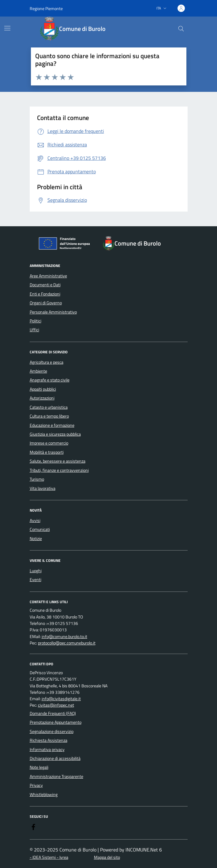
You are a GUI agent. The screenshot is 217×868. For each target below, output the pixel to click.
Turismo (37, 479)
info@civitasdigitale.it (61, 699)
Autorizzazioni (42, 398)
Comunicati (40, 529)
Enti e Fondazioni (45, 294)
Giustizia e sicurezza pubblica (55, 434)
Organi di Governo (46, 303)
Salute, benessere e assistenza (58, 461)
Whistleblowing (44, 795)
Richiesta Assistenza (49, 740)
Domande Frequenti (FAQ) (53, 713)
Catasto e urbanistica (49, 407)
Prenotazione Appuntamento (56, 722)
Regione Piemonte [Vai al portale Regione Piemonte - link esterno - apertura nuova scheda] (46, 8)
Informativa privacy (47, 750)
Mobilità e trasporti (47, 452)
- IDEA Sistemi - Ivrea (49, 857)
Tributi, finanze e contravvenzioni (59, 470)
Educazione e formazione (52, 425)
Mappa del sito (107, 857)
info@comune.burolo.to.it (64, 637)
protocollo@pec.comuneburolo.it (67, 643)
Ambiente (38, 371)
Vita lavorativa (43, 488)
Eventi (36, 580)
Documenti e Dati (45, 285)
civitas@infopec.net (56, 705)
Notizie (36, 539)
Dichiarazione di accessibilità (55, 758)
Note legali (39, 767)
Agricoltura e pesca (47, 362)
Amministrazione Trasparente (56, 776)
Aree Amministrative (48, 276)
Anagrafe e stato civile (50, 380)
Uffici (34, 330)
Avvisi (35, 520)
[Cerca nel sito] (181, 29)
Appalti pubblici (43, 389)
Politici (36, 321)
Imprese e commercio (49, 443)
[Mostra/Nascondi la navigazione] (7, 28)
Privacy (36, 785)
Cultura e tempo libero (49, 416)
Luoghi (36, 571)
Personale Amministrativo (53, 312)
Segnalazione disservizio (52, 731)
